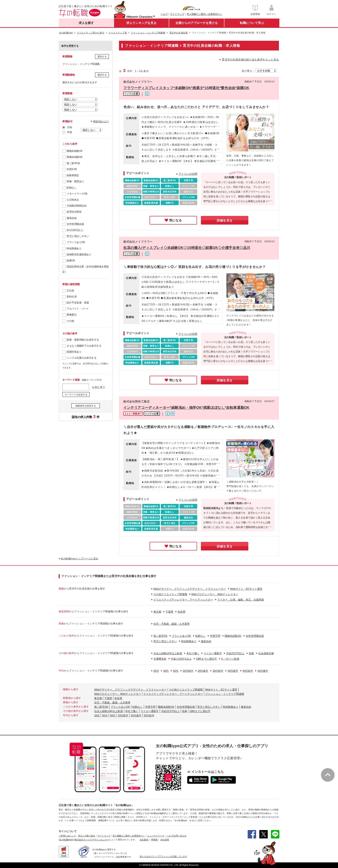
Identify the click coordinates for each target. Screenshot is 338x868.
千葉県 (169, 612)
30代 (166, 671)
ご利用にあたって (67, 836)
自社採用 (165, 840)
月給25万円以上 (235, 653)
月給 (70, 127)
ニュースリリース (156, 836)
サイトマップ (177, 14)
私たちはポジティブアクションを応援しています (163, 856)
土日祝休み (73, 200)
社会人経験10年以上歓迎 (168, 653)
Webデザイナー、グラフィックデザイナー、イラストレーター (190, 589)
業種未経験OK (75, 157)
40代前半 (248, 671)
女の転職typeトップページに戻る (80, 558)
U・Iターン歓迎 (230, 659)
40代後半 (263, 671)
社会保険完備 (266, 653)
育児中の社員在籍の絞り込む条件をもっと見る (250, 60)
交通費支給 (160, 659)
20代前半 (188, 671)
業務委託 (72, 315)
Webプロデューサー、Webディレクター (215, 594)
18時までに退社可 (206, 659)
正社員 (70, 291)
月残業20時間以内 (77, 206)
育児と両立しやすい (78, 236)
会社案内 (144, 840)
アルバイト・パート (78, 309)
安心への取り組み (87, 836)
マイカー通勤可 (213, 653)
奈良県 (182, 612)
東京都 (157, 612)
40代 (176, 671)
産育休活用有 (74, 212)
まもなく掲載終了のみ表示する (84, 346)
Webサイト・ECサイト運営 (246, 589)
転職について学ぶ (252, 23)
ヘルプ (164, 14)
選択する (102, 57)
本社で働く (193, 653)
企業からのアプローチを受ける (197, 23)
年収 (70, 132)
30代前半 (218, 671)
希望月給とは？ (101, 121)
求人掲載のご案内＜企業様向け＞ (204, 14)
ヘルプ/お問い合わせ (176, 836)
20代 (156, 671)
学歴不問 (72, 169)
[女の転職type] (66, 840)
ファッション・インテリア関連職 (225, 694)
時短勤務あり (74, 248)
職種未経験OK (75, 151)
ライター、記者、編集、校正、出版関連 (241, 600)
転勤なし (72, 188)
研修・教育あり (75, 181)
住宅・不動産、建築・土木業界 (172, 624)
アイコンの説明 (188, 174)
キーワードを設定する (76, 395)
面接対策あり (74, 352)
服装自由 (72, 218)
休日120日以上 (75, 230)
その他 (70, 321)
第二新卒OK (73, 163)
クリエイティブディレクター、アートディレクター (183, 600)
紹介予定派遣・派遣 (78, 303)
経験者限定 (73, 175)
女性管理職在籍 (75, 224)
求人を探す (86, 23)
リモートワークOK (77, 194)
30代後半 (233, 671)
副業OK (71, 261)
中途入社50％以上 (181, 659)
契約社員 (72, 297)
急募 (251, 653)
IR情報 (154, 840)
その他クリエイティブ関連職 (170, 594)
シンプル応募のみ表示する (81, 358)
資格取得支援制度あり (79, 255)
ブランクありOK (76, 242)
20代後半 (203, 671)
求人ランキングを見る (141, 23)
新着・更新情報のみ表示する (83, 340)
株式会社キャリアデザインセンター (92, 840)
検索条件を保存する (86, 406)
